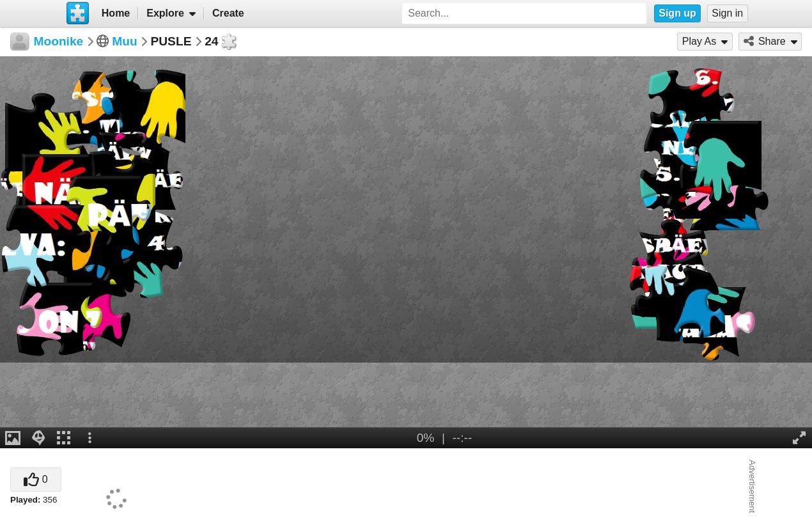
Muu (124, 41)
